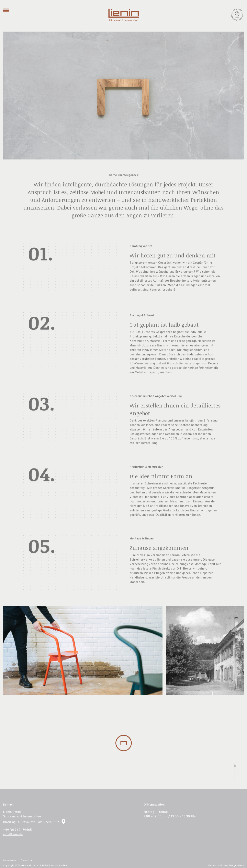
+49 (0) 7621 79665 (17, 842)
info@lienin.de (13, 846)
